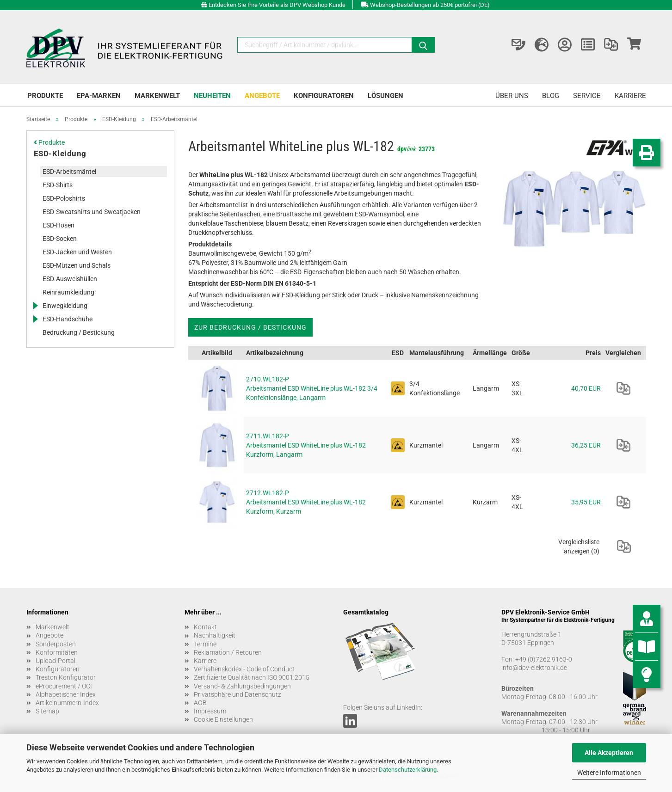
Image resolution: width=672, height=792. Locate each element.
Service (587, 96)
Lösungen (385, 96)
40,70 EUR (586, 388)
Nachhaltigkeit (215, 635)
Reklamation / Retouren (228, 652)
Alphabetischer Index (66, 694)
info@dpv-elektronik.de (534, 668)
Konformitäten (57, 652)
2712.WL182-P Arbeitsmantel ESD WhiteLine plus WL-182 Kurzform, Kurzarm (306, 502)
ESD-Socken (60, 239)
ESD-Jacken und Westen (77, 252)
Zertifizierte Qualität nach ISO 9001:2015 (252, 677)
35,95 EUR (586, 502)
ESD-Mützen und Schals (77, 265)
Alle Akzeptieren (609, 753)
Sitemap (47, 711)
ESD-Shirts (58, 185)
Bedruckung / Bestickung (79, 332)
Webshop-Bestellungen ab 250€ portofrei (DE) (430, 5)
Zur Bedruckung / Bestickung (250, 327)
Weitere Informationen (609, 773)
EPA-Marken (99, 96)
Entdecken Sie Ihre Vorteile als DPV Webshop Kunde (277, 5)
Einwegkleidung (65, 306)
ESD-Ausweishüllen (70, 279)
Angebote (262, 96)
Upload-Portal (55, 661)
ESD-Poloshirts (64, 198)
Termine (205, 644)
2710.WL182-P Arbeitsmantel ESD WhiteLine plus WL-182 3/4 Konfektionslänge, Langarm (312, 388)
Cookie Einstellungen (223, 719)
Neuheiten (212, 96)
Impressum (210, 711)
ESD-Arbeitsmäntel (69, 172)
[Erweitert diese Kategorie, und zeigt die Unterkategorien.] (35, 306)
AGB (200, 703)
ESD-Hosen (59, 225)
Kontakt (205, 627)
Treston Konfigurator (66, 677)
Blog (551, 96)
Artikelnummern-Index (67, 703)
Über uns (512, 96)
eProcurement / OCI (64, 686)
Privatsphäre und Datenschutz (237, 694)
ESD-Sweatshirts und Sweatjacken (92, 212)
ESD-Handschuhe (68, 319)
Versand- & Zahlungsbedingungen (242, 686)
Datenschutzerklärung (408, 770)
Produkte (45, 96)
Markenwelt (157, 96)
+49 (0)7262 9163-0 (544, 659)
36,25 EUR (586, 445)
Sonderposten (56, 644)
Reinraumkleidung (68, 292)
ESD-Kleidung (60, 153)
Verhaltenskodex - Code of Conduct (244, 669)
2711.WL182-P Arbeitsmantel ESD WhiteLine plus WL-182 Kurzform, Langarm (306, 445)
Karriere (630, 96)
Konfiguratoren (324, 96)
